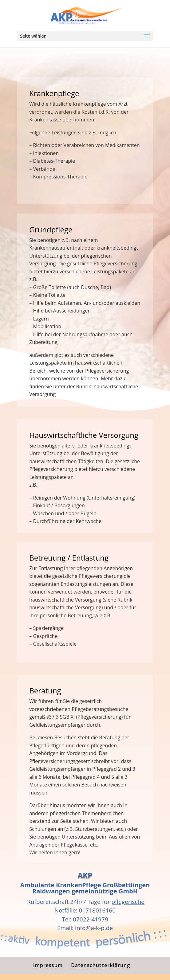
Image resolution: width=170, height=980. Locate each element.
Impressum (48, 965)
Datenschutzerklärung (101, 965)
